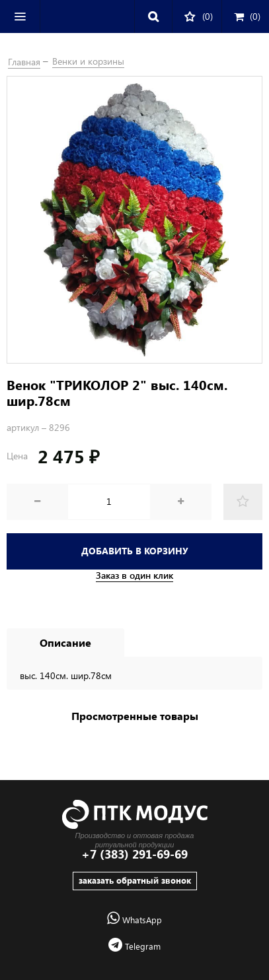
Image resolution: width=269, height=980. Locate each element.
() (247, 16)
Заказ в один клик (134, 575)
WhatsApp (134, 920)
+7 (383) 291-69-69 (134, 854)
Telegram (134, 946)
